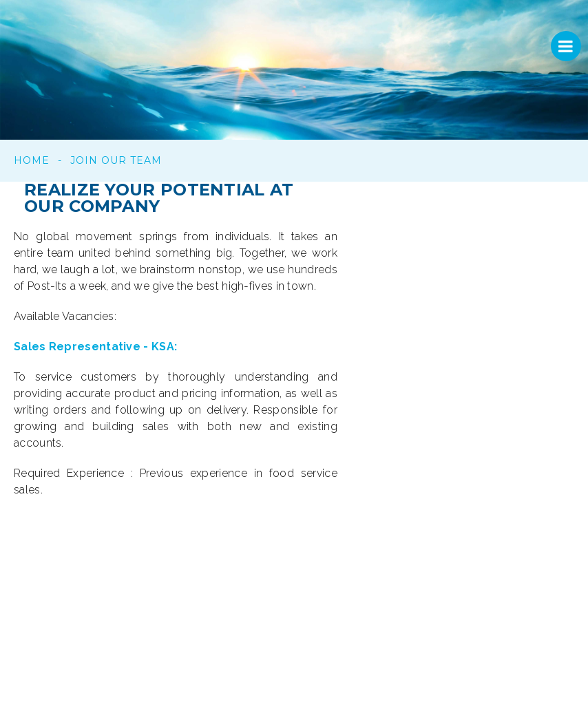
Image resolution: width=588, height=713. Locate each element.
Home (32, 160)
